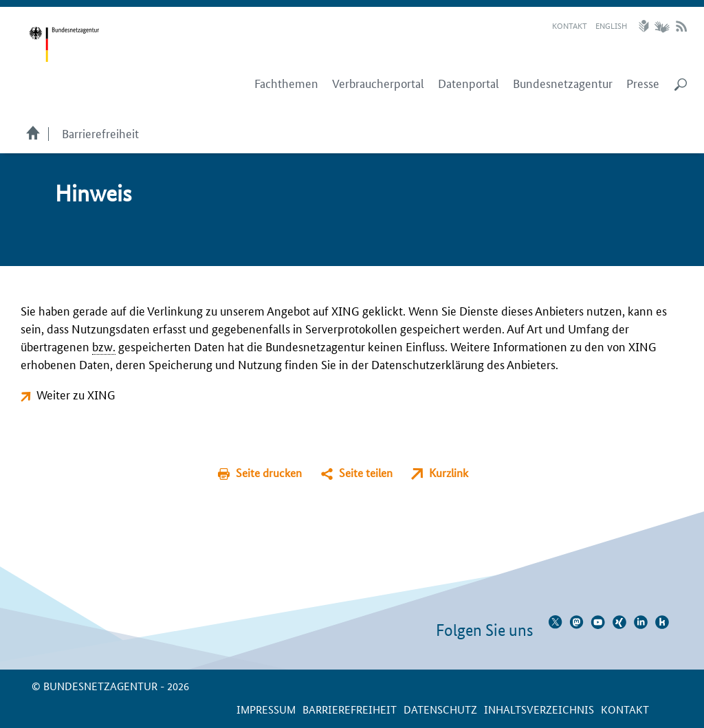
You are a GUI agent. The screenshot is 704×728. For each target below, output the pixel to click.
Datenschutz (440, 709)
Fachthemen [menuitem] (286, 83)
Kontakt (570, 25)
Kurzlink (449, 473)
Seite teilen (366, 473)
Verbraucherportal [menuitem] (378, 83)
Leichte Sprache (646, 26)
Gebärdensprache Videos (662, 26)
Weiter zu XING (76, 394)
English (611, 25)
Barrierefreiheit (100, 133)
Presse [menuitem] (643, 83)
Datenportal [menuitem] (469, 83)
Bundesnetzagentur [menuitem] (563, 83)
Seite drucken (269, 473)
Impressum (266, 709)
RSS (681, 26)
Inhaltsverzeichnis (539, 709)
